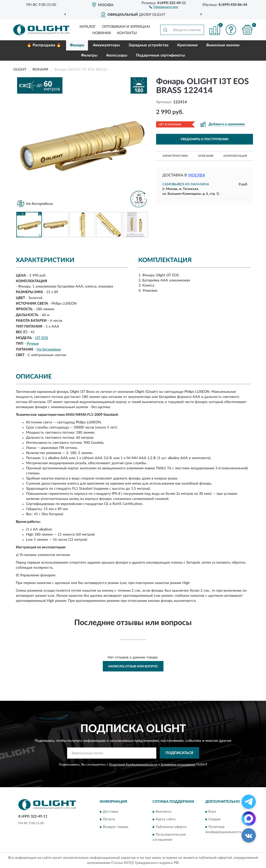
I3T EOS (42, 338)
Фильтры (89, 55)
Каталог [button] (88, 27)
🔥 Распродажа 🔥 (44, 45)
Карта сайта (166, 819)
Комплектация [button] (235, 156)
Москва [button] (197, 175)
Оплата (109, 819)
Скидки (214, 819)
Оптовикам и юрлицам (126, 27)
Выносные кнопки (223, 45)
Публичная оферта (171, 827)
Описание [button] (206, 156)
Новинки (102, 33)
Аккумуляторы (106, 45)
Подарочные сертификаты (160, 55)
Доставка (111, 812)
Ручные (33, 344)
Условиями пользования (178, 765)
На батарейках (49, 349)
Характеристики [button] (175, 156)
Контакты (127, 33)
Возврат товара (116, 827)
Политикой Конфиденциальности (133, 765)
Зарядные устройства (149, 45)
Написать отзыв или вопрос (133, 666)
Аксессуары (117, 55)
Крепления (187, 45)
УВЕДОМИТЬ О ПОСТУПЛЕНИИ (204, 139)
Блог (212, 812)
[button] (164, 7)
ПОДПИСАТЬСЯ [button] (179, 753)
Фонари (77, 45)
